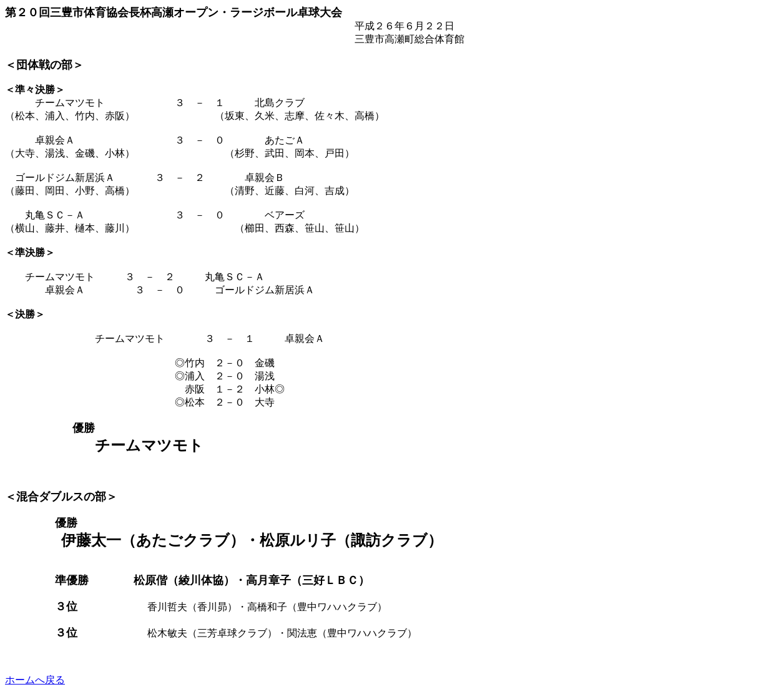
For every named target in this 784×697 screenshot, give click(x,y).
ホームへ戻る (35, 680)
